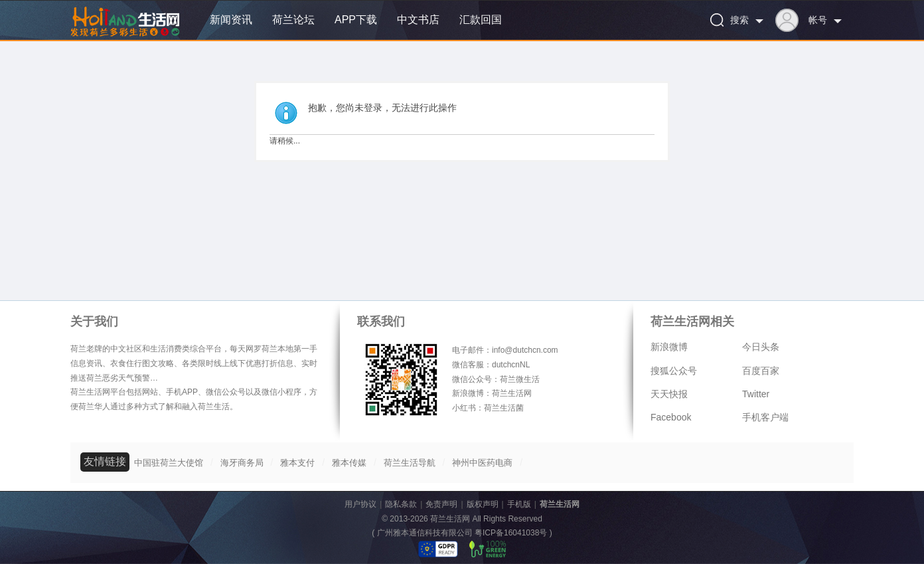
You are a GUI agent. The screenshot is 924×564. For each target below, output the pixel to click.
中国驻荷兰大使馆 (169, 463)
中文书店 (418, 20)
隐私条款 (401, 504)
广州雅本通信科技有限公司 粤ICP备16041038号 (462, 533)
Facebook (671, 417)
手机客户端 (765, 417)
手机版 (519, 504)
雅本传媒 (349, 463)
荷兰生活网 (560, 504)
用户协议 (360, 504)
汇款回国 (481, 20)
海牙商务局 (242, 463)
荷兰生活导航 (410, 463)
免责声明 (441, 504)
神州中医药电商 (482, 463)
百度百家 (761, 371)
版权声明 (483, 504)
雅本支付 (297, 463)
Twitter (756, 394)
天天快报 (669, 394)
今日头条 (761, 347)
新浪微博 (669, 347)
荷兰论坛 (293, 20)
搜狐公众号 (674, 371)
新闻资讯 (231, 20)
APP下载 (356, 20)
